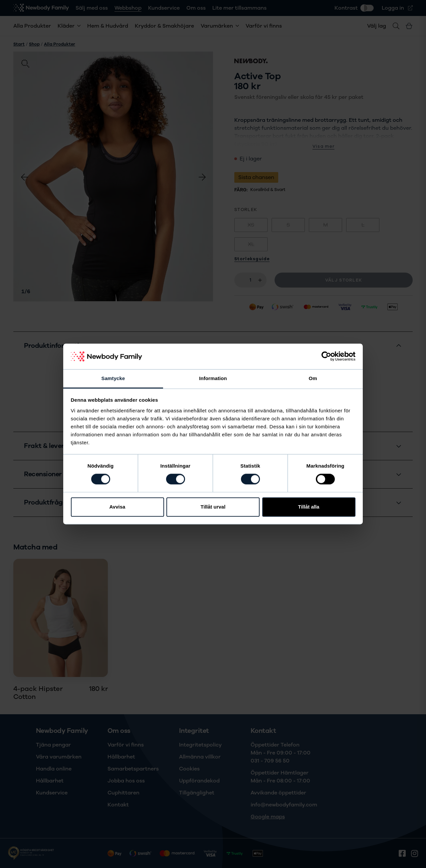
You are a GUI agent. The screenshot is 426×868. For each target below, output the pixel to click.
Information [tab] (213, 378)
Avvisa (117, 507)
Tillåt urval (213, 507)
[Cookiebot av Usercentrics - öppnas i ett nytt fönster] (326, 356)
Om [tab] (313, 378)
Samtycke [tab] (113, 378)
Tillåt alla (309, 507)
